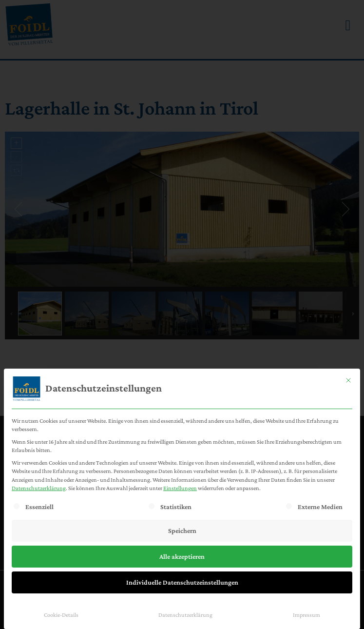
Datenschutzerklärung (39, 488)
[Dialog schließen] (348, 380)
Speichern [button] (182, 531)
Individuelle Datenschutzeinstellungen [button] (182, 582)
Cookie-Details (61, 615)
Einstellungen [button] (180, 488)
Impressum (307, 615)
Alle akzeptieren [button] (182, 556)
